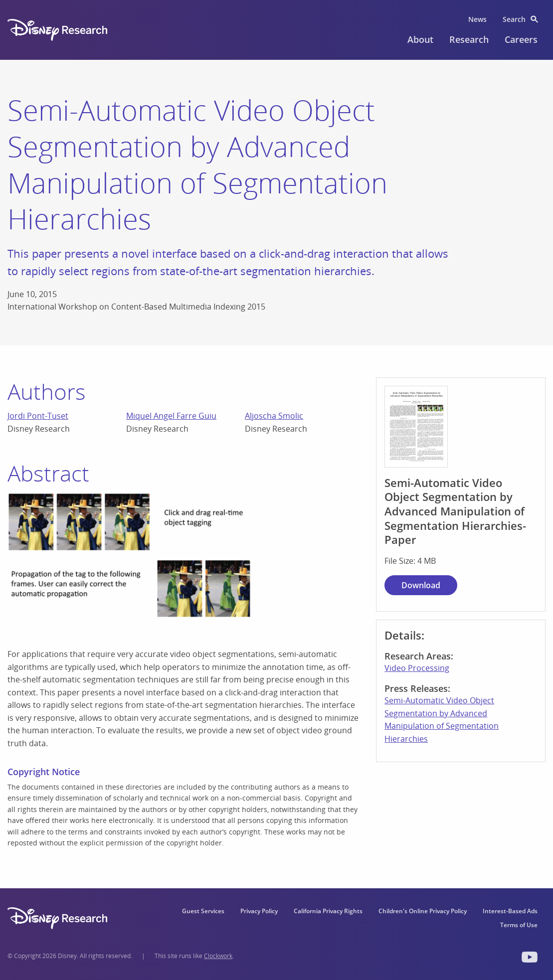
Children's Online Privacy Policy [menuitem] (423, 911)
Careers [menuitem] (521, 39)
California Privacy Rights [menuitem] (328, 911)
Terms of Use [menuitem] (519, 925)
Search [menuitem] (514, 19)
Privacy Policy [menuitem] (259, 911)
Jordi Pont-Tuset (38, 416)
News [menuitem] (477, 19)
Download (421, 585)
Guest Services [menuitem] (203, 911)
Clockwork (218, 956)
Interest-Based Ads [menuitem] (510, 911)
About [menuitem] (420, 39)
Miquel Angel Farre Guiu (171, 416)
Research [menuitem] (469, 39)
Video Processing (417, 668)
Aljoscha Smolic (274, 416)
